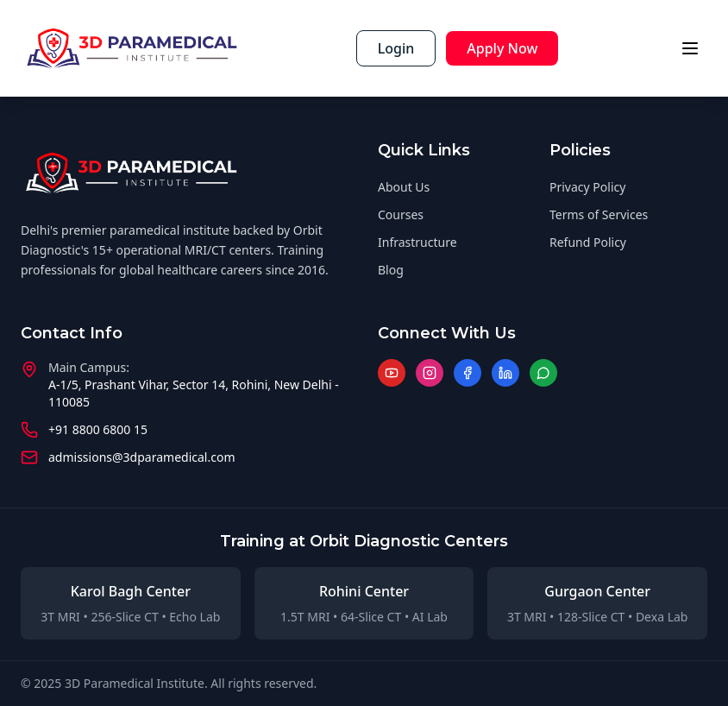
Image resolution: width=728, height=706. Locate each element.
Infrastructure (417, 242)
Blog (391, 270)
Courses (401, 214)
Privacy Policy (587, 187)
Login (396, 48)
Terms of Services (599, 214)
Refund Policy (588, 242)
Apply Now (502, 48)
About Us (404, 187)
